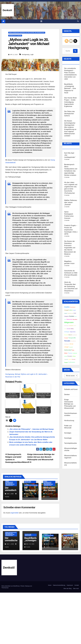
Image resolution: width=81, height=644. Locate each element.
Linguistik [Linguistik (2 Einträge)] (66, 359)
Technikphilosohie (71, 443)
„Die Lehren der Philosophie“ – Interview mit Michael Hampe (31, 429)
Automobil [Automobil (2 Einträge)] (71, 326)
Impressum (70, 585)
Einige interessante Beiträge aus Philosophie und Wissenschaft (27, 33)
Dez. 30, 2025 (30, 544)
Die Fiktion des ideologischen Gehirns (70, 114)
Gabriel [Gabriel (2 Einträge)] (66, 313)
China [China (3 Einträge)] (74, 356)
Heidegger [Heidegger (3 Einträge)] (67, 332)
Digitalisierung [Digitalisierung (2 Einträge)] (70, 313)
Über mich (76, 588)
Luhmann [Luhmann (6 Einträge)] (72, 362)
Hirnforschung (69, 421)
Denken (67, 395)
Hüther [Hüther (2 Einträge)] (70, 359)
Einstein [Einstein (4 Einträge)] (70, 356)
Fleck (46, 497)
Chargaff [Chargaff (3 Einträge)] (66, 310)
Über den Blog (67, 588)
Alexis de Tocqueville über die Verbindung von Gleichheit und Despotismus (71, 286)
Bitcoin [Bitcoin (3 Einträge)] (70, 335)
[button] (78, 21)
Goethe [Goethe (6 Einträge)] (67, 307)
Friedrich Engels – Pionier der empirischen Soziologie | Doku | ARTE (71, 230)
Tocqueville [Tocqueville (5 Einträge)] (72, 338)
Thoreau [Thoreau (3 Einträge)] (70, 353)
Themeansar (5, 588)
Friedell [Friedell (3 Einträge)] (66, 338)
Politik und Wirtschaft (28, 482)
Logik (32, 54)
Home (50, 585)
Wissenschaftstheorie (15, 35)
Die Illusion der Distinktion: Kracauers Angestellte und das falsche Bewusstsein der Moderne (70, 248)
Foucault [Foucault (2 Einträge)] (71, 347)
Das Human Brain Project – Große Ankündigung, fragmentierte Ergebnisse (70, 102)
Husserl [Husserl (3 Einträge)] (66, 335)
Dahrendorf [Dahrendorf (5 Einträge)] (68, 350)
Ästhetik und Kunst (71, 389)
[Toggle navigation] (41, 21)
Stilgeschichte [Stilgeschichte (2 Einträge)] (73, 332)
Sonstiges (68, 433)
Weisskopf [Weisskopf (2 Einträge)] (66, 326)
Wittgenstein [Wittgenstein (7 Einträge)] (69, 322)
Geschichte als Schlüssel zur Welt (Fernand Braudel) (71, 273)
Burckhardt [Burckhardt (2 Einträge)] (74, 335)
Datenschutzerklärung (59, 585)
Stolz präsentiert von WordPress (11, 586)
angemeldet (14, 513)
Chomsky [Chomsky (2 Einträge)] (73, 359)
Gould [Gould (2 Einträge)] (74, 310)
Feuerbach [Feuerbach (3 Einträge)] (73, 307)
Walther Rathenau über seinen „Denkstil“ (71, 202)
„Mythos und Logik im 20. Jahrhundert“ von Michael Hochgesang (29, 44)
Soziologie (68, 438)
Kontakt (77, 585)
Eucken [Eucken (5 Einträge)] (72, 316)
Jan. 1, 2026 (10, 544)
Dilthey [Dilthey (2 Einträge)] (72, 329)
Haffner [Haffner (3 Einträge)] (71, 310)
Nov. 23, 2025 (50, 544)
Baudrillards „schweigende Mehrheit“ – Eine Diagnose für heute (70, 88)
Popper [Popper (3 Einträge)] (66, 362)
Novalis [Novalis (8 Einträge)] (67, 341)
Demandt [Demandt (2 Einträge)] (69, 329)
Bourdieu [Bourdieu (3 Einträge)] (75, 319)
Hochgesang (26, 54)
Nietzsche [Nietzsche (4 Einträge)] (69, 319)
